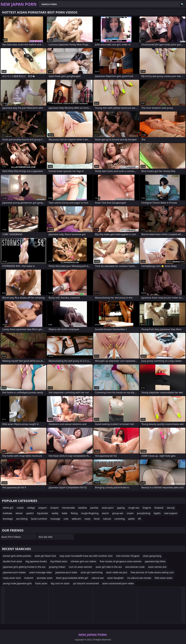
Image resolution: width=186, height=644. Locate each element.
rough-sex (134, 508)
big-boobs (43, 513)
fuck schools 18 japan (128, 556)
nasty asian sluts (12, 578)
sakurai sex (98, 578)
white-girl (8, 508)
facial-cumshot (39, 519)
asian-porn (108, 508)
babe (65, 513)
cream (130, 513)
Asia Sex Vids (46, 537)
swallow (82, 508)
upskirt (30, 513)
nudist (20, 508)
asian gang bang (152, 556)
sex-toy (171, 508)
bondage (8, 519)
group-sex (118, 513)
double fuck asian (12, 561)
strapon (54, 508)
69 (139, 519)
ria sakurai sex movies (139, 578)
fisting (74, 513)
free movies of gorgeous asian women (121, 561)
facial (97, 519)
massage (55, 519)
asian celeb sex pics (117, 572)
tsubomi (29, 578)
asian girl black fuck (45, 556)
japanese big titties (155, 561)
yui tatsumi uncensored (86, 583)
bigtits (157, 513)
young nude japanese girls (17, 583)
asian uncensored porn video (118, 583)
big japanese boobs (36, 561)
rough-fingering (90, 513)
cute (66, 519)
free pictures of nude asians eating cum (152, 572)
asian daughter (116, 578)
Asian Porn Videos (11, 537)
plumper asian (45, 578)
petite (132, 519)
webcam (76, 519)
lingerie (147, 508)
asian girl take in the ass (109, 567)
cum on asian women (80, 567)
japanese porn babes (14, 572)
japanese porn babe (66, 572)
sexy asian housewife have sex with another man (86, 556)
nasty (87, 519)
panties (94, 508)
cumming (120, 519)
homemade (68, 508)
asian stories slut (157, 567)
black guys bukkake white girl (72, 578)
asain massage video (41, 572)
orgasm (43, 508)
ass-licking (22, 519)
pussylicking (144, 513)
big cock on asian (60, 583)
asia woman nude (135, 567)
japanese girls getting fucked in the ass (24, 567)
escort (105, 513)
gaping (121, 508)
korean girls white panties (17, 556)
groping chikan (57, 567)
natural (107, 519)
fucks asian (41, 583)
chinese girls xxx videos (84, 561)
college (31, 508)
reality (55, 513)
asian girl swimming (92, 572)
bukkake (7, 513)
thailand (159, 508)
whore (19, 513)
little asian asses (163, 578)
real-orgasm (171, 513)
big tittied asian (59, 561)
